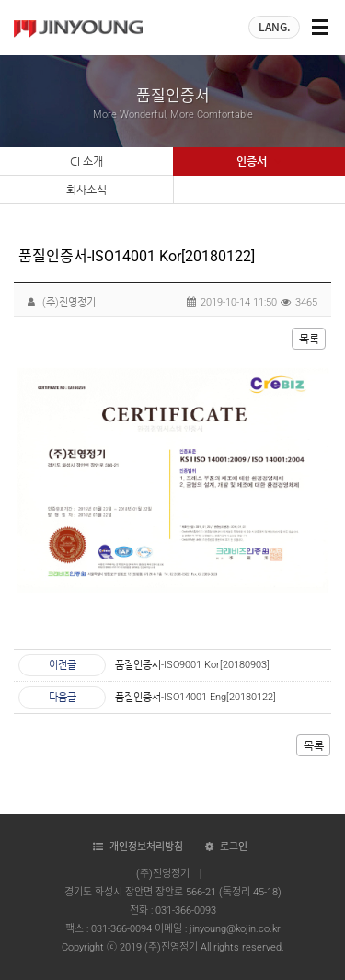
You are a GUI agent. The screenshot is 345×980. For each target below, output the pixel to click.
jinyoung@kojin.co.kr (235, 929)
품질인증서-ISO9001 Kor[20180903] (192, 665)
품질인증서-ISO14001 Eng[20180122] (195, 697)
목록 (309, 339)
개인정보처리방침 (146, 847)
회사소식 (86, 190)
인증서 (259, 162)
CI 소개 (86, 161)
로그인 (234, 847)
